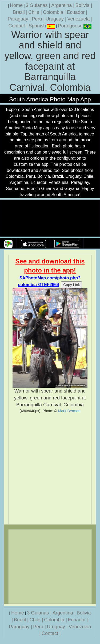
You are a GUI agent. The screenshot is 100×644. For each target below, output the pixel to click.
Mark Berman (69, 411)
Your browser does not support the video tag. (50, 218)
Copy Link (71, 285)
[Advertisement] (50, 469)
